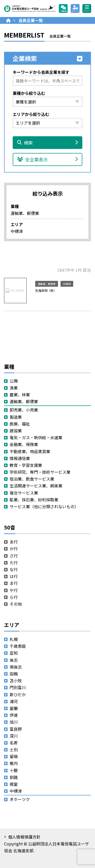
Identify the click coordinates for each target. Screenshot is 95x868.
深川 (14, 736)
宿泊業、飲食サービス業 (32, 479)
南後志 (16, 667)
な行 (14, 569)
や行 (14, 590)
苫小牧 (16, 680)
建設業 (16, 431)
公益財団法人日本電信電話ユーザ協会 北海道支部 (30, 8)
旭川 (14, 722)
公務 (14, 381)
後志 (14, 660)
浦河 (14, 701)
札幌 (14, 639)
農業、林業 (20, 395)
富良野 (16, 729)
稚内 (14, 763)
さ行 (14, 556)
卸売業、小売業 (24, 410)
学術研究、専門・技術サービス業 (40, 472)
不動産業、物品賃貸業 (30, 451)
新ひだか (18, 694)
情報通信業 (20, 458)
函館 (14, 674)
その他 (16, 604)
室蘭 (14, 708)
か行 (14, 549)
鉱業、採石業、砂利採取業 (34, 500)
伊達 (14, 715)
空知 (14, 653)
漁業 (14, 388)
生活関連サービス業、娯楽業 (36, 486)
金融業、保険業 (24, 444)
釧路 (14, 777)
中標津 (67, 284)
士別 (14, 750)
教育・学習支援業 (26, 465)
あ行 (14, 542)
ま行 (14, 583)
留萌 (14, 756)
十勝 (14, 770)
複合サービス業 (24, 493)
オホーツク (20, 799)
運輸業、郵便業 (47, 284)
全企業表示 (48, 159)
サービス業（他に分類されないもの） (44, 506)
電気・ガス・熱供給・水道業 (36, 437)
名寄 (14, 743)
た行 (14, 563)
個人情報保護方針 (24, 837)
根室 (14, 784)
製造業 (16, 417)
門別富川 (18, 687)
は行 (14, 576)
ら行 (14, 597)
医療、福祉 (20, 424)
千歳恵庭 (18, 646)
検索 (48, 143)
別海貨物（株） (46, 290)
